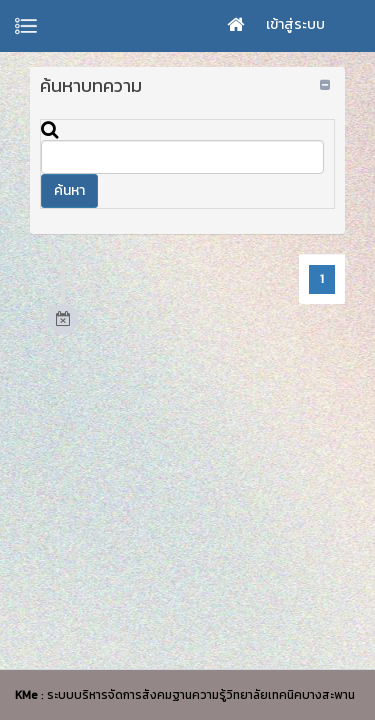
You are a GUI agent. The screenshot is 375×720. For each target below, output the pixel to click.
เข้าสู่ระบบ (295, 24)
